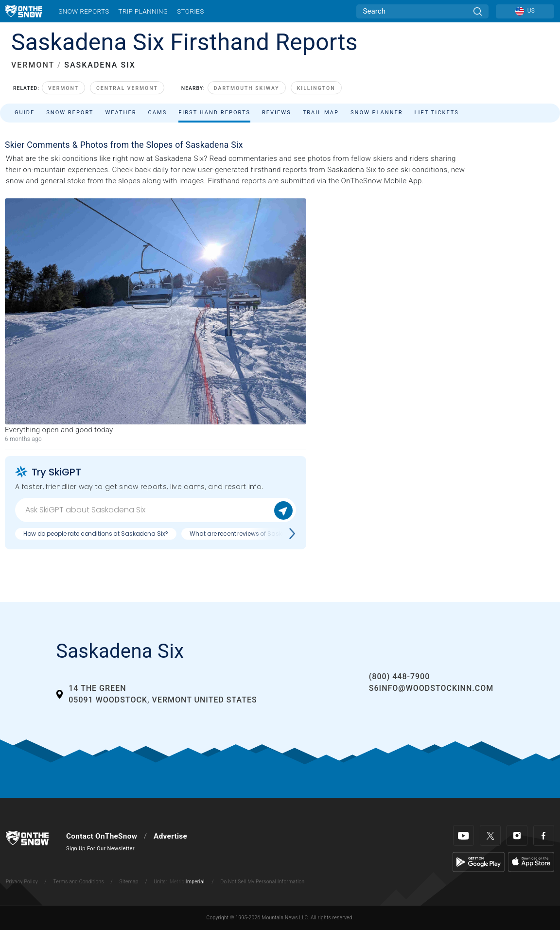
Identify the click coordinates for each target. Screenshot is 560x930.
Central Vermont (127, 88)
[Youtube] (464, 835)
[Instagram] (517, 835)
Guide (25, 113)
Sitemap (129, 882)
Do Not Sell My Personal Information (262, 882)
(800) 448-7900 (399, 676)
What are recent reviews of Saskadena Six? (252, 534)
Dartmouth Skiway (247, 88)
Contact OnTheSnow (102, 836)
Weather (121, 113)
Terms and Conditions (78, 882)
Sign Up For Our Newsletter (100, 849)
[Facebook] (544, 835)
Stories (190, 11)
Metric (177, 882)
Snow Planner (377, 113)
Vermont (63, 88)
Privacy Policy (22, 882)
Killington (316, 88)
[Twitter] (490, 835)
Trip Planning (143, 11)
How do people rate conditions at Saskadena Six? (96, 534)
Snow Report (70, 113)
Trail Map (321, 113)
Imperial (195, 882)
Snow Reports (84, 11)
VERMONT (33, 65)
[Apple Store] (531, 861)
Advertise (170, 836)
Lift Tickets (437, 113)
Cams (158, 113)
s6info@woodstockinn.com (431, 688)
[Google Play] (479, 861)
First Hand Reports (214, 113)
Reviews (277, 113)
